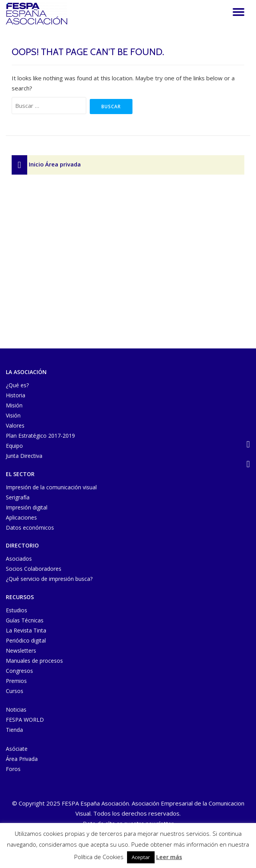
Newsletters (21, 651)
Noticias (16, 709)
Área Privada (22, 759)
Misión (14, 405)
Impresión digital (27, 507)
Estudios (17, 610)
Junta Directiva (24, 456)
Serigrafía (18, 497)
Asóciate (17, 749)
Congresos (19, 671)
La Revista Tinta (26, 630)
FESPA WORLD (25, 720)
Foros (13, 769)
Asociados (19, 559)
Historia (16, 395)
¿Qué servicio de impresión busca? (49, 579)
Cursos (15, 691)
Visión (13, 415)
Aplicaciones (21, 517)
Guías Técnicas (25, 620)
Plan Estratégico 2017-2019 (40, 436)
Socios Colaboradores (34, 569)
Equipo (14, 446)
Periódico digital (26, 640)
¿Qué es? (17, 385)
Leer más (169, 857)
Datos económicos (30, 528)
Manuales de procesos (34, 661)
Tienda (14, 730)
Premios (16, 681)
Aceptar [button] (141, 857)
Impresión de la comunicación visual (51, 487)
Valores (15, 425)
